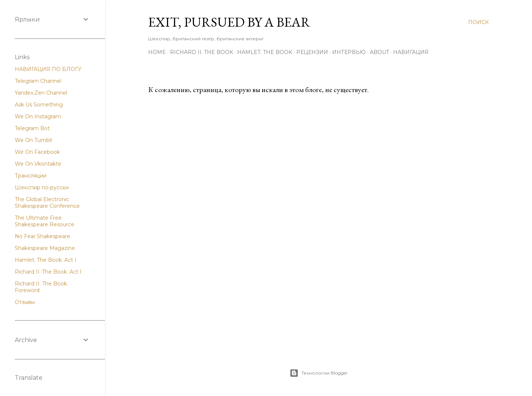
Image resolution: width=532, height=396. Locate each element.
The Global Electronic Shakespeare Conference (47, 203)
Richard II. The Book (202, 52)
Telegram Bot (32, 128)
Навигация (411, 52)
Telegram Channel (38, 81)
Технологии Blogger (319, 373)
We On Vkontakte (38, 164)
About (379, 52)
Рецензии (312, 52)
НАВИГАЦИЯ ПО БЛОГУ (48, 69)
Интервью (349, 52)
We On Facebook (37, 152)
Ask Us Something (39, 105)
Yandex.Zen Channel (41, 93)
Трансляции (31, 176)
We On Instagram (38, 116)
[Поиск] (478, 22)
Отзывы (25, 302)
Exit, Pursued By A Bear (229, 22)
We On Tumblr (34, 140)
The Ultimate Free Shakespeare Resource (45, 221)
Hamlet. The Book (265, 52)
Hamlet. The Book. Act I (46, 260)
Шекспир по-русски (42, 187)
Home (157, 52)
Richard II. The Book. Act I (48, 272)
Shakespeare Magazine (45, 248)
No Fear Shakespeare (42, 236)
